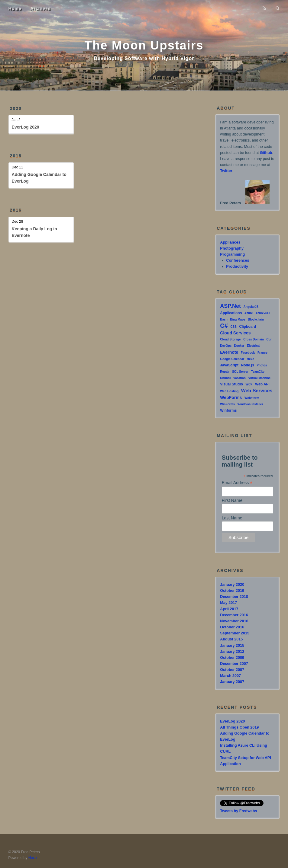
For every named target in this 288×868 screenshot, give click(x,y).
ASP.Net (230, 306)
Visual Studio (231, 384)
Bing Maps (238, 319)
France (262, 353)
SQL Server (240, 372)
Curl (269, 339)
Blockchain (256, 319)
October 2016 (232, 627)
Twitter (226, 171)
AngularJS (251, 307)
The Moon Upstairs (144, 45)
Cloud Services (235, 333)
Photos (262, 365)
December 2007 (234, 664)
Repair (225, 372)
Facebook (248, 353)
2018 (16, 156)
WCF (249, 384)
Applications (231, 313)
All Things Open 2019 (239, 727)
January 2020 (232, 585)
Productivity (237, 266)
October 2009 (232, 658)
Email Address (237, 483)
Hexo (251, 359)
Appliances (230, 242)
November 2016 (234, 621)
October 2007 (232, 670)
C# (224, 326)
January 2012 (232, 652)
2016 (16, 210)
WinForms (227, 404)
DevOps (226, 346)
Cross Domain (254, 339)
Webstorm (252, 398)
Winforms (228, 410)
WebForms (231, 397)
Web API (262, 384)
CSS (233, 327)
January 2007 (232, 682)
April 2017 (229, 609)
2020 (16, 108)
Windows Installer (250, 404)
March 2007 (230, 676)
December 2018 (234, 597)
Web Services (257, 391)
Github (266, 153)
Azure (249, 313)
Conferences (238, 260)
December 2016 (234, 615)
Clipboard (248, 327)
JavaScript (229, 365)
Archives (41, 8)
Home (15, 8)
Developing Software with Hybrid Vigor (144, 58)
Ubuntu (225, 378)
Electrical (254, 346)
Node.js (248, 365)
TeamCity (258, 372)
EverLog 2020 (26, 127)
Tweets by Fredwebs (238, 811)
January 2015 (232, 646)
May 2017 (228, 603)
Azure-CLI (262, 313)
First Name (232, 500)
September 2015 (235, 633)
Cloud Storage (230, 339)
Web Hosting (229, 391)
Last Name (232, 518)
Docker (239, 346)
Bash (224, 319)
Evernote (229, 352)
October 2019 (232, 591)
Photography (232, 248)
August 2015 (231, 639)
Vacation (239, 378)
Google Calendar (232, 359)
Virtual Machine (259, 378)
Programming (232, 254)
